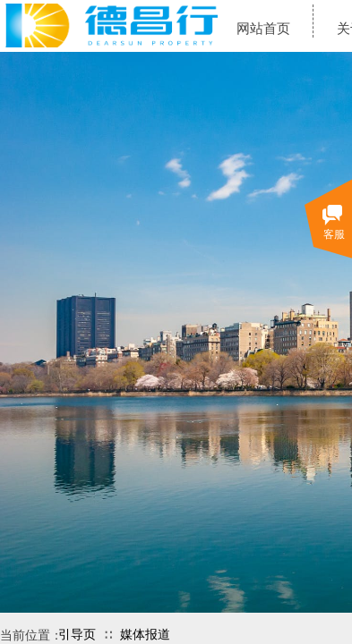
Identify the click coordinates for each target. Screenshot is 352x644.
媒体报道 (145, 635)
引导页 (77, 635)
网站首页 (263, 29)
